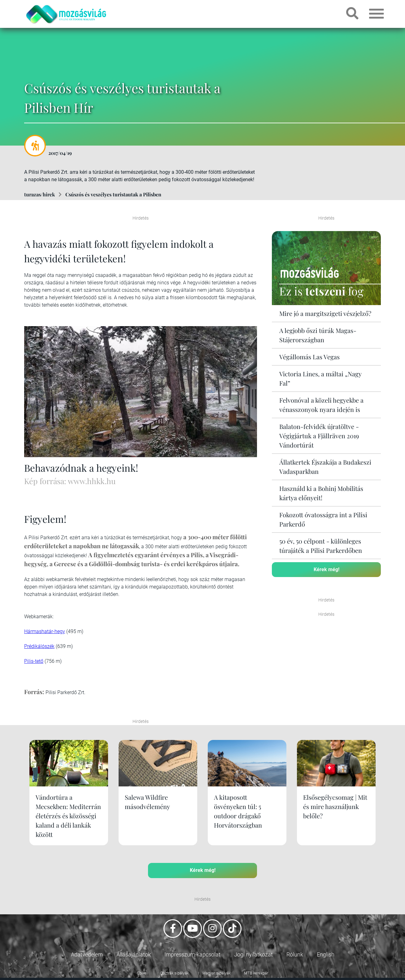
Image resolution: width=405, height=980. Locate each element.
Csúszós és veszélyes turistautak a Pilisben (113, 194)
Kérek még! (327, 569)
